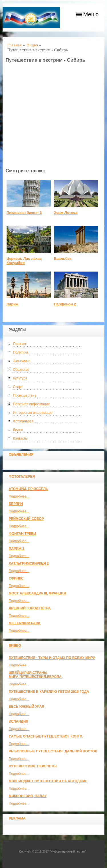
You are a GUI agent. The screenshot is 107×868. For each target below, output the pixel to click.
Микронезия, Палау (28, 796)
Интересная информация (33, 413)
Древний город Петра (30, 608)
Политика (20, 352)
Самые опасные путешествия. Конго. (46, 736)
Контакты (20, 438)
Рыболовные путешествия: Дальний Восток (53, 751)
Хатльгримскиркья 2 (29, 563)
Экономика (22, 361)
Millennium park (25, 623)
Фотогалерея (23, 421)
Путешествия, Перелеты (33, 766)
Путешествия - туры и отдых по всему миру (52, 658)
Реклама (17, 818)
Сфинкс (16, 578)
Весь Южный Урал (26, 707)
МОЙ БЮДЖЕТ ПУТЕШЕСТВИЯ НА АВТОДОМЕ (48, 781)
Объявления (21, 455)
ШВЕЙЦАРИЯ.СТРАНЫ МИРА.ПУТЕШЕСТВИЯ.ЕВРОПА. (35, 675)
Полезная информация (31, 404)
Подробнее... (19, 496)
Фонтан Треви (22, 534)
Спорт (18, 387)
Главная (19, 344)
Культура (20, 378)
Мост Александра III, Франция (37, 593)
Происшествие (25, 395)
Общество (21, 370)
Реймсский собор (26, 519)
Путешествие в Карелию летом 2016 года (49, 692)
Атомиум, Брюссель (28, 489)
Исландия (18, 721)
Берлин (16, 504)
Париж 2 (16, 549)
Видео (18, 430)
